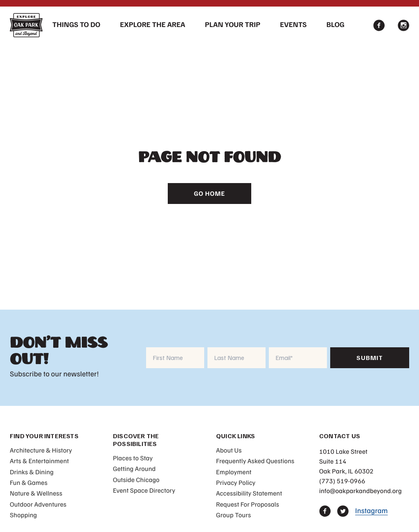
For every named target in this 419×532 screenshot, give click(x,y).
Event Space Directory (144, 490)
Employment (234, 472)
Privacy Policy (236, 482)
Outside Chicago (136, 480)
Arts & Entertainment (39, 461)
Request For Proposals (248, 504)
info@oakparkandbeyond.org (360, 491)
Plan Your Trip (233, 25)
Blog (336, 25)
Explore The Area (153, 25)
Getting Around (134, 469)
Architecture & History (41, 450)
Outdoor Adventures (38, 504)
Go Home (209, 193)
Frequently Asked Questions (255, 461)
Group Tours (233, 515)
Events (293, 25)
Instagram (372, 511)
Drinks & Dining (32, 472)
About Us (229, 450)
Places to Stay (133, 458)
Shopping (23, 515)
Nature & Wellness (36, 493)
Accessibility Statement (249, 493)
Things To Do (76, 25)
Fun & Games (29, 482)
